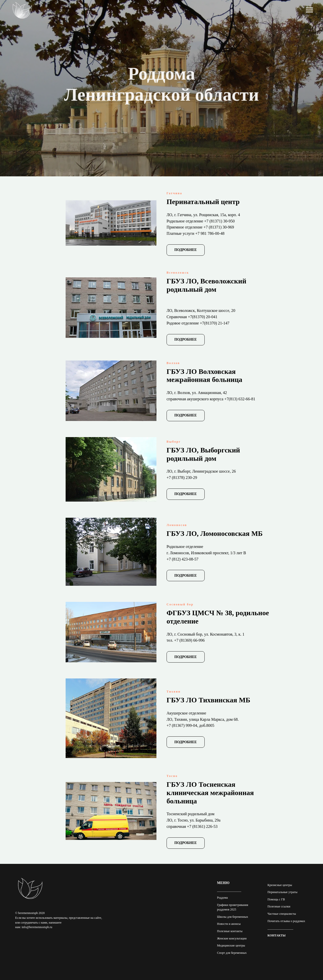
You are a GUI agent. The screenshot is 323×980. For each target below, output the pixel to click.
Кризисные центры (280, 885)
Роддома (222, 898)
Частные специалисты (282, 914)
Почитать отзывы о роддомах (286, 921)
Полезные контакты (230, 931)
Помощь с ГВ (276, 899)
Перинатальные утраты (282, 892)
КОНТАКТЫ (277, 935)
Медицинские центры (231, 945)
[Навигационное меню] (309, 10)
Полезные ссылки (279, 906)
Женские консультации (232, 938)
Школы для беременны (232, 917)
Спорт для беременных (232, 953)
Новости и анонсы (229, 924)
